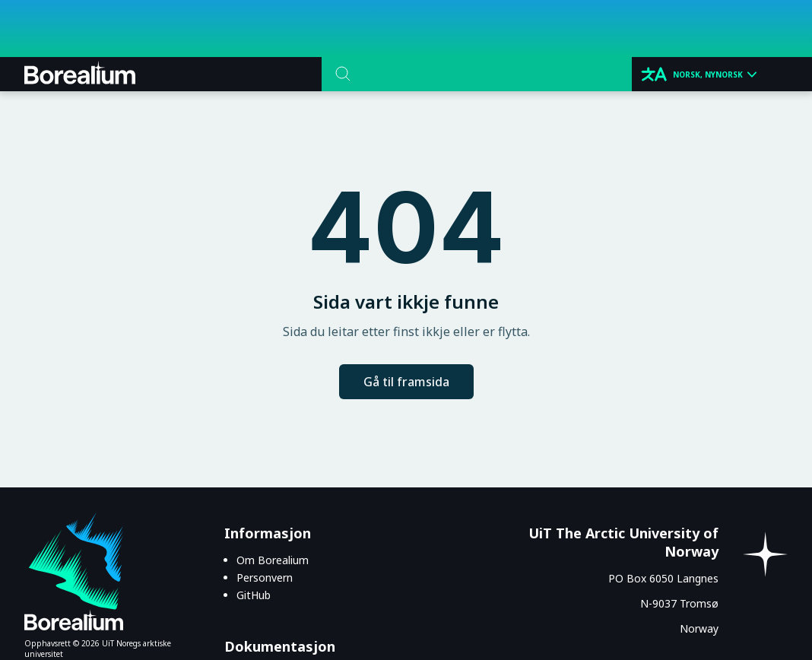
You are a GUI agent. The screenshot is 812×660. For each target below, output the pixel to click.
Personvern (265, 577)
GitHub (254, 595)
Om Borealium (273, 560)
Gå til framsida (406, 382)
